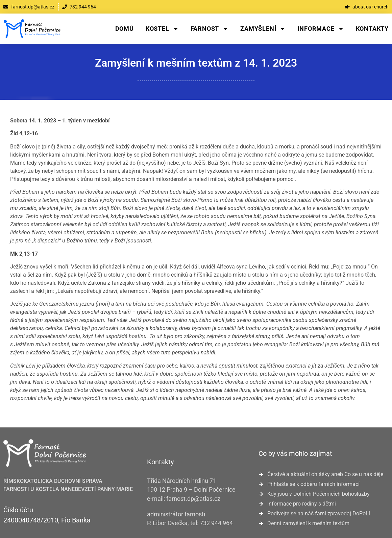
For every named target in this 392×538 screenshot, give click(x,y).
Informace (321, 29)
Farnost (210, 29)
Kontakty (372, 29)
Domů (125, 29)
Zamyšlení (263, 29)
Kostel (162, 29)
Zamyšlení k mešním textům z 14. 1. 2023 (196, 63)
